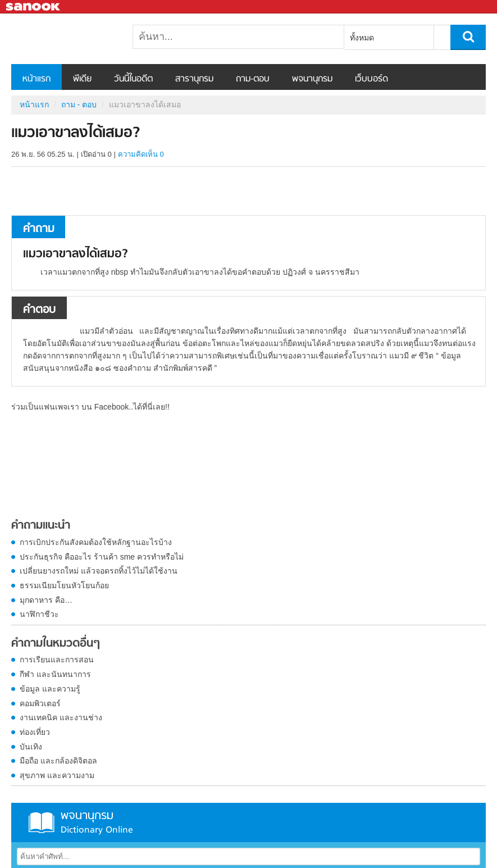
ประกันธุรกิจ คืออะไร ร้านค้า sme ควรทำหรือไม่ (102, 557)
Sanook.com (34, 7)
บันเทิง (31, 747)
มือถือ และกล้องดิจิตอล (58, 761)
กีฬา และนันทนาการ (55, 674)
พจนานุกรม (312, 79)
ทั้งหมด (362, 38)
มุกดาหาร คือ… (46, 600)
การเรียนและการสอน (57, 660)
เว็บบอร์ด (371, 79)
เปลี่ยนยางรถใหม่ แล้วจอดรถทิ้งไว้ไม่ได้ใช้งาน (99, 571)
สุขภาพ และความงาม (57, 775)
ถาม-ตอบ (253, 79)
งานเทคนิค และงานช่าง (61, 717)
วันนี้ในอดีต (133, 79)
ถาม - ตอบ (79, 104)
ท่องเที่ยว (35, 732)
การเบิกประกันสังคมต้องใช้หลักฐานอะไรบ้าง (96, 542)
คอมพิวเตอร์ (40, 703)
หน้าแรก (37, 79)
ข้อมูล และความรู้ (50, 689)
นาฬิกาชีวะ (39, 614)
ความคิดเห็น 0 (141, 154)
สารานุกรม (194, 79)
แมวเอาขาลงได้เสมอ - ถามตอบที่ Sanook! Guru (70, 39)
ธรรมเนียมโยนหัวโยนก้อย (64, 585)
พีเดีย (82, 79)
